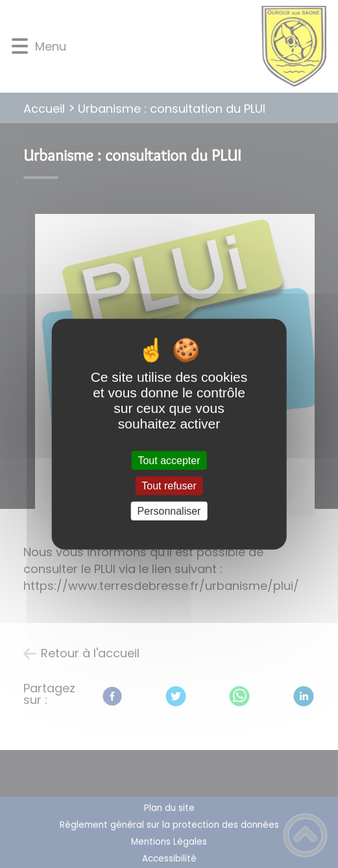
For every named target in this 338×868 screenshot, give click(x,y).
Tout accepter (169, 460)
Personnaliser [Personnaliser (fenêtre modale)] (169, 511)
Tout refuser (169, 485)
